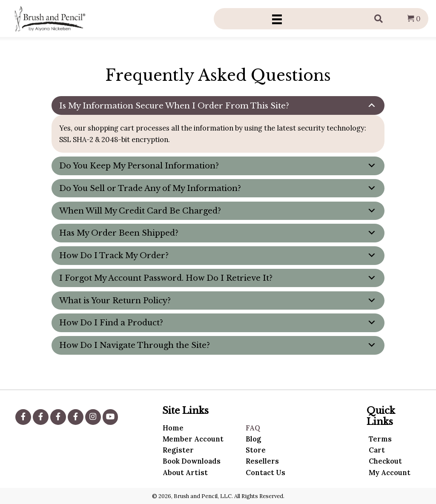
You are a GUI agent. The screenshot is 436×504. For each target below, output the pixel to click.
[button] (23, 417)
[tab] (218, 105)
